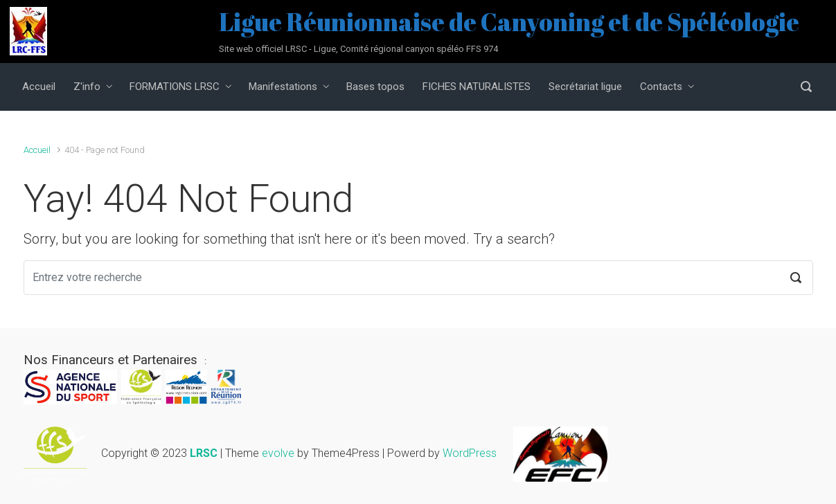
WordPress (470, 453)
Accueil (37, 150)
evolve (278, 453)
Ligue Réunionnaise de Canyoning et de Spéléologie (509, 21)
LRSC (204, 453)
